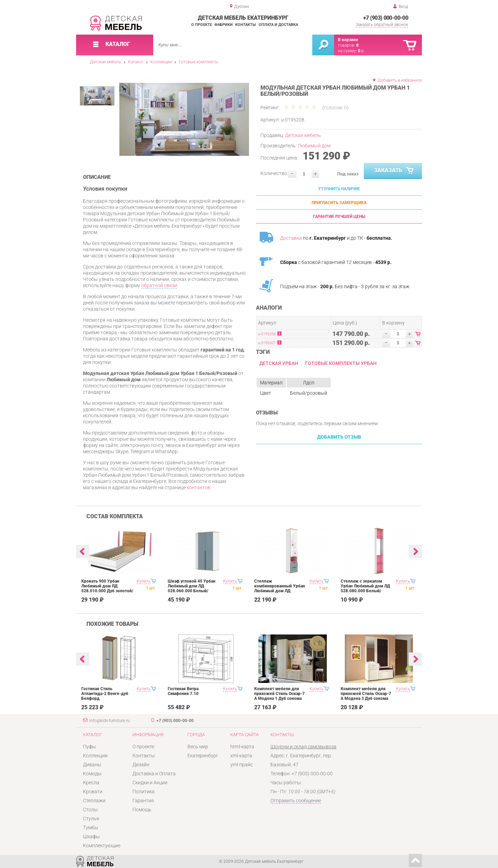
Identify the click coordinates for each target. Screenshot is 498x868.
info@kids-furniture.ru (109, 721)
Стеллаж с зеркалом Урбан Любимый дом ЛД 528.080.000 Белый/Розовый (365, 588)
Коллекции (161, 62)
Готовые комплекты (199, 62)
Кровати (93, 792)
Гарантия (143, 801)
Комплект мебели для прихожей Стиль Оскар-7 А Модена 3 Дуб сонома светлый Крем (366, 696)
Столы (90, 810)
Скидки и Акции (150, 783)
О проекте (202, 25)
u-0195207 (267, 343)
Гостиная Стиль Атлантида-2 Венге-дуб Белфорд (105, 694)
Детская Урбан (279, 363)
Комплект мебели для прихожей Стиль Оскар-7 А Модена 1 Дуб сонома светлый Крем (279, 696)
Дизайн (141, 765)
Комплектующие (102, 846)
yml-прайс (242, 765)
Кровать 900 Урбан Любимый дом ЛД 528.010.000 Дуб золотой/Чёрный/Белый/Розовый (107, 588)
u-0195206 (267, 334)
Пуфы (90, 747)
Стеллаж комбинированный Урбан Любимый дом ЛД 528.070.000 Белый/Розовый (280, 591)
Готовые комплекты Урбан (341, 363)
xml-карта (241, 756)
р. (361, 51)
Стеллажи (94, 801)
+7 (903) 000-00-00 (386, 18)
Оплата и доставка (278, 25)
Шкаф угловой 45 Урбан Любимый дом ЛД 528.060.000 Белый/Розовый (192, 588)
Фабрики (224, 25)
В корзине (348, 40)
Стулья (91, 819)
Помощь (142, 810)
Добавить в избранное (400, 80)
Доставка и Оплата (154, 774)
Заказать (394, 171)
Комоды (92, 774)
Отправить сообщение (296, 801)
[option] (184, 119)
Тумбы (91, 828)
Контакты (246, 25)
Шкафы (91, 837)
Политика (144, 792)
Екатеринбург (203, 756)
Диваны (92, 765)
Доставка (291, 238)
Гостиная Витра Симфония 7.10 (183, 691)
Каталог (136, 62)
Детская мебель (105, 62)
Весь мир (198, 747)
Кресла (91, 783)
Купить (144, 581)
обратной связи (159, 285)
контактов (199, 487)
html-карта (242, 747)
